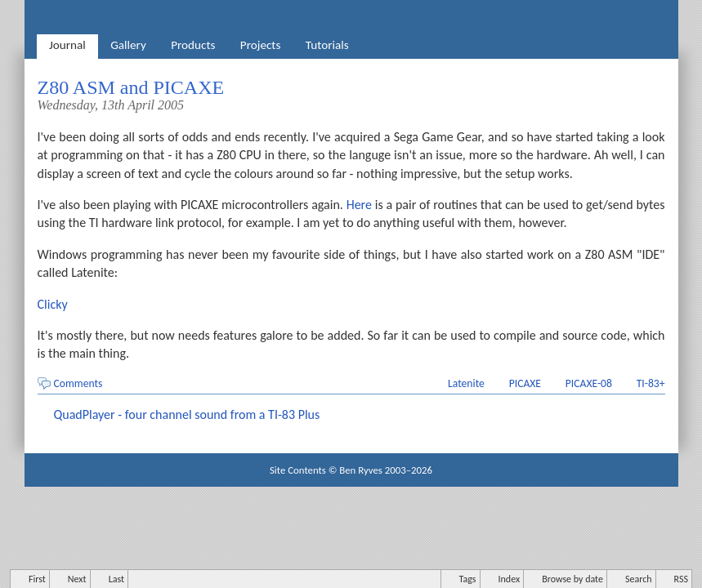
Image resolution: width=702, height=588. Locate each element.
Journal (67, 45)
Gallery (128, 45)
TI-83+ (651, 383)
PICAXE (525, 383)
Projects (261, 45)
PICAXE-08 (589, 383)
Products (193, 45)
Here (359, 205)
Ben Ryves (361, 470)
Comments (78, 383)
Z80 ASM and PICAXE (131, 87)
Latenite (466, 383)
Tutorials (327, 45)
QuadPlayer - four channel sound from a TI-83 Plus (187, 414)
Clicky (53, 304)
